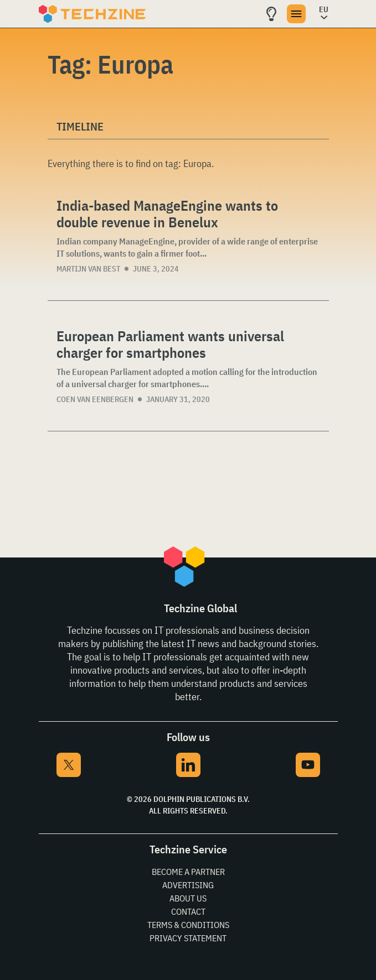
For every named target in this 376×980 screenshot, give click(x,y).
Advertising (188, 885)
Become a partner (188, 872)
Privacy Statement (188, 938)
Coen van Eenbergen (95, 399)
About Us (188, 898)
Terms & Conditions (188, 925)
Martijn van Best (88, 269)
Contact (188, 911)
